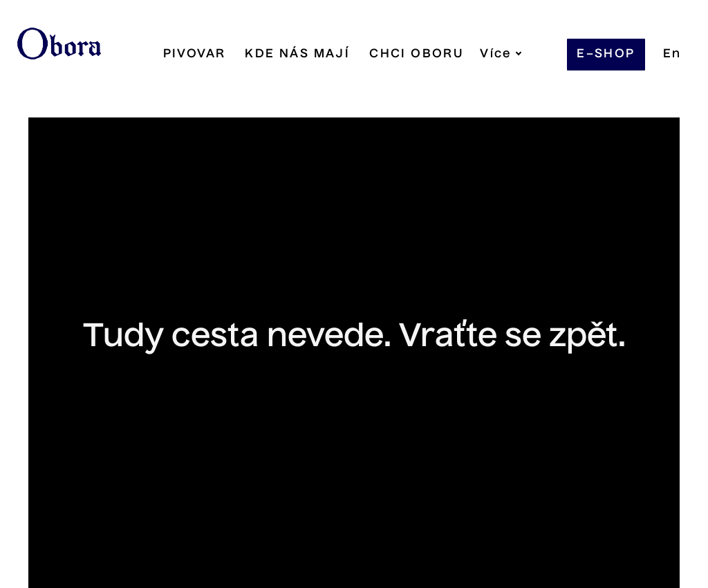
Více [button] (475, 54)
